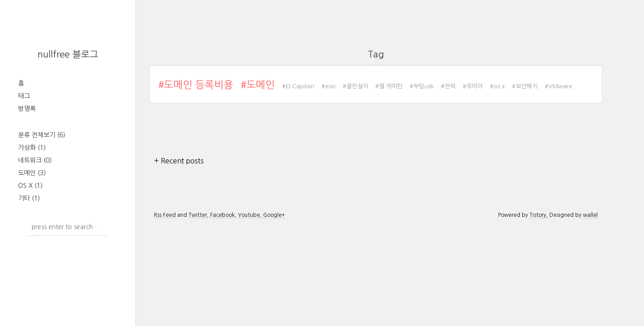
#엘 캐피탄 (389, 86)
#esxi (329, 86)
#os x (497, 86)
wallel (590, 215)
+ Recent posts (179, 161)
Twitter (198, 215)
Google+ (274, 215)
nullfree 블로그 (68, 54)
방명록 (27, 109)
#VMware (559, 86)
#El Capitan (298, 86)
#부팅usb (422, 86)
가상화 (32, 148)
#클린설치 (356, 86)
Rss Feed (165, 215)
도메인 (32, 173)
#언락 (448, 86)
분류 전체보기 (42, 135)
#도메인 (258, 85)
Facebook (222, 215)
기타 (29, 198)
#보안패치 (525, 86)
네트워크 (35, 160)
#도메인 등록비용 (196, 85)
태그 (24, 96)
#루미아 (473, 86)
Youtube (249, 215)
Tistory (538, 215)
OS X (30, 186)
